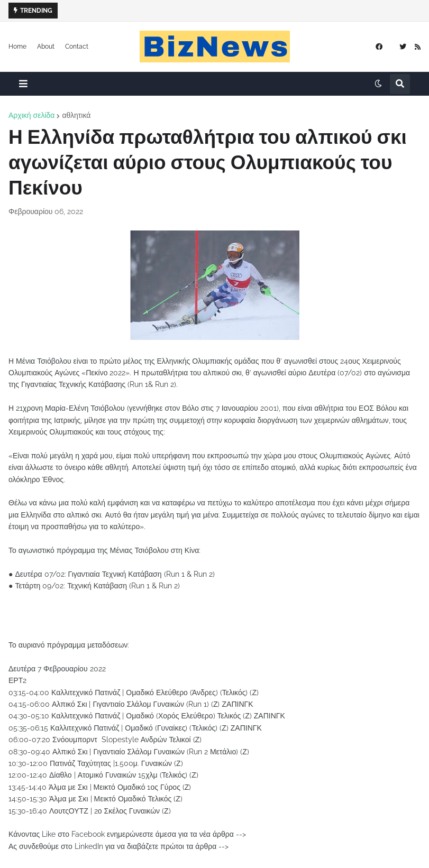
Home (17, 47)
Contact (77, 47)
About (46, 47)
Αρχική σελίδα (31, 115)
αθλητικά (76, 115)
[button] (23, 84)
